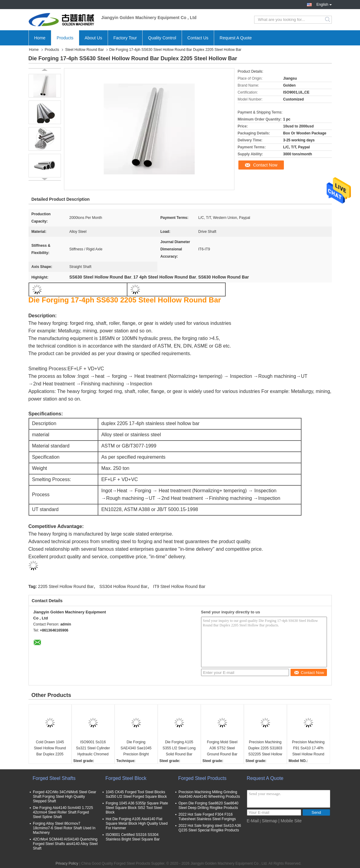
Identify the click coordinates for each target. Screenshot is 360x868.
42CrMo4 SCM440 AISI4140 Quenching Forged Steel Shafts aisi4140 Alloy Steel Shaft (65, 844)
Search (328, 20)
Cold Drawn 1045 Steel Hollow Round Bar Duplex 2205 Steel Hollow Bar (50, 749)
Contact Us (198, 38)
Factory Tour (125, 38)
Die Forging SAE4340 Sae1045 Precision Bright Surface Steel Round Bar (136, 749)
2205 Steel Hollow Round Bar (66, 586)
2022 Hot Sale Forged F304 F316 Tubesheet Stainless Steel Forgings (207, 817)
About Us (93, 38)
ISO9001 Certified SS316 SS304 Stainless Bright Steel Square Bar (133, 837)
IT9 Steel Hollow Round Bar (179, 586)
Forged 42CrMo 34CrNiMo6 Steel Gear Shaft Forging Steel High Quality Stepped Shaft (65, 797)
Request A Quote (236, 38)
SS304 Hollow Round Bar (123, 586)
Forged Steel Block (126, 778)
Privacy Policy (67, 863)
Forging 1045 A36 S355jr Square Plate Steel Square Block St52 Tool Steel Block (137, 808)
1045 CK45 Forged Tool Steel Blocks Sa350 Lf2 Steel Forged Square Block (136, 794)
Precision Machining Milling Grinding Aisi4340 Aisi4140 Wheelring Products (209, 794)
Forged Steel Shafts (54, 778)
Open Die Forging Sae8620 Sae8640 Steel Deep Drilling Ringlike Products (209, 805)
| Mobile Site (290, 821)
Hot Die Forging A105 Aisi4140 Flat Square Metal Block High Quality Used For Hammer (137, 823)
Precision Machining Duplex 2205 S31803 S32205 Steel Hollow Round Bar (265, 749)
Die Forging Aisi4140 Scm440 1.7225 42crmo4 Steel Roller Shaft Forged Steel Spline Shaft (63, 812)
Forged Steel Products (202, 778)
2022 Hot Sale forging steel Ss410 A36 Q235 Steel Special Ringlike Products (210, 828)
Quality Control (162, 38)
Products (65, 38)
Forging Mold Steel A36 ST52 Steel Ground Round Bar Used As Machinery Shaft (222, 749)
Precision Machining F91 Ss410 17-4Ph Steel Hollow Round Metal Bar (308, 749)
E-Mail (253, 821)
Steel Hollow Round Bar (84, 50)
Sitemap (269, 821)
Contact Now (265, 165)
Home (40, 38)
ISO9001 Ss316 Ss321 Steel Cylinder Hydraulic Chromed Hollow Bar (93, 749)
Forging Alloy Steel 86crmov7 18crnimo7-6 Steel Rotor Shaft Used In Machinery (64, 828)
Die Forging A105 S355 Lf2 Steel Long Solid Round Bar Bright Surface (179, 749)
